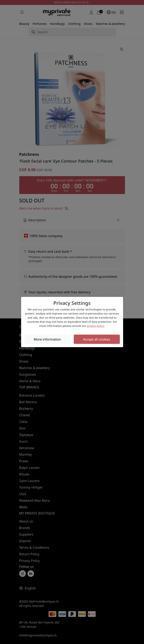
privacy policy (95, 326)
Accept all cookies (97, 339)
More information (47, 339)
